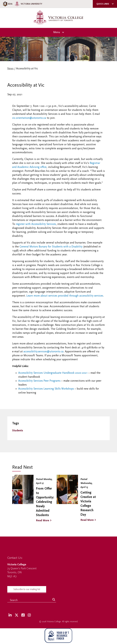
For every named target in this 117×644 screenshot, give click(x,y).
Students (18, 430)
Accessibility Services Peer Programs (39, 381)
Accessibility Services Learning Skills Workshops (46, 389)
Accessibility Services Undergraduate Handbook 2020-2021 (53, 373)
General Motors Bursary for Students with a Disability (51, 247)
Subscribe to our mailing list (27, 589)
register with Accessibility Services (36, 224)
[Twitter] (17, 615)
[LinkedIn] (10, 615)
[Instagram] (29, 615)
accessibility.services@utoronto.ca (43, 352)
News (10, 69)
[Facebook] (23, 615)
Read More (43, 520)
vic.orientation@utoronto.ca (29, 118)
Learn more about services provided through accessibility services (65, 296)
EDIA (7, 4)
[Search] (54, 600)
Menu (57, 32)
